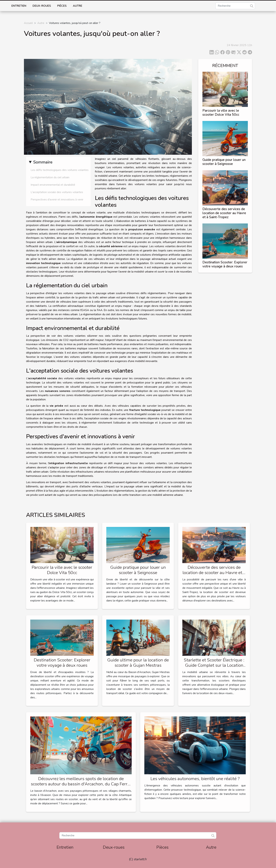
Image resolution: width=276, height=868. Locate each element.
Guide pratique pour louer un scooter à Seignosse (224, 162)
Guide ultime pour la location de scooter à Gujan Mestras (138, 663)
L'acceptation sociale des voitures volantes (57, 192)
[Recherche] (235, 6)
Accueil (28, 23)
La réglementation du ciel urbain (50, 177)
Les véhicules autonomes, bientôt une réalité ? (195, 779)
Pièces (62, 6)
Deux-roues (42, 6)
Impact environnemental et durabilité (53, 185)
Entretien (19, 6)
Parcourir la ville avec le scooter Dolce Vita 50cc (221, 113)
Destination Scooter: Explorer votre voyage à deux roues (225, 264)
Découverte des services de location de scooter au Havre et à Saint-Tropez (224, 213)
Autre (78, 6)
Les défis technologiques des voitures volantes (60, 170)
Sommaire (43, 162)
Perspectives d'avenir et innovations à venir (57, 200)
